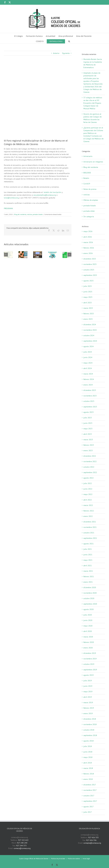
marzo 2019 (88, 702)
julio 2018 (88, 746)
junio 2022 (88, 489)
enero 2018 (88, 779)
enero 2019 (88, 713)
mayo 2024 (88, 363)
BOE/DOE (87, 173)
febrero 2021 (89, 576)
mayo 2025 (88, 297)
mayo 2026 (88, 231)
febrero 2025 (89, 314)
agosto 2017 (89, 807)
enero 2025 (88, 319)
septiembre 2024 (90, 341)
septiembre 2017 (90, 801)
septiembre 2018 (90, 735)
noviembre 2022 (90, 461)
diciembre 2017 (90, 785)
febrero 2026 (89, 248)
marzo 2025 (88, 308)
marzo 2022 (88, 505)
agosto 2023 (89, 412)
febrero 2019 (89, 708)
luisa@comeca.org (11, 198)
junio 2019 (88, 686)
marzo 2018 (88, 768)
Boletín (86, 178)
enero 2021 (88, 582)
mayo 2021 (88, 560)
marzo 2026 (88, 242)
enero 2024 (88, 385)
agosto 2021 (89, 544)
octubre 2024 (89, 335)
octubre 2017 (89, 796)
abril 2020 (88, 631)
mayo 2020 (88, 626)
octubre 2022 (89, 467)
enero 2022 (88, 516)
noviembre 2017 (90, 790)
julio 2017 (88, 812)
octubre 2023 (89, 401)
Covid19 (87, 184)
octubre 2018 (89, 730)
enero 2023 (88, 450)
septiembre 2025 (90, 275)
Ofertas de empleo (91, 200)
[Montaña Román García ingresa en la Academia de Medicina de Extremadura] (8, 252)
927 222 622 (23, 840)
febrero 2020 (89, 642)
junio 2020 (88, 620)
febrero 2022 (89, 511)
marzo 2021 (88, 571)
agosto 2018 (89, 741)
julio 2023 (88, 418)
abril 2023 (88, 434)
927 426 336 (91, 840)
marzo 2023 (88, 440)
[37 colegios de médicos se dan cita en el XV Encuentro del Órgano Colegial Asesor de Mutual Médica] (38, 252)
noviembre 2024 (90, 330)
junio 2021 (88, 555)
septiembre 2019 (90, 670)
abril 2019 (88, 697)
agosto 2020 (89, 609)
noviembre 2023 (90, 396)
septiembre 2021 (90, 538)
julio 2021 (88, 549)
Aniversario (88, 156)
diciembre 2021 (90, 522)
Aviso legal (86, 859)
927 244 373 (21, 846)
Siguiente (66, 53)
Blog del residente (20, 214)
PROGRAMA (8, 208)
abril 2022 (88, 500)
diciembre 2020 (90, 587)
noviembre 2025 (90, 264)
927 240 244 (22, 843)
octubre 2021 (89, 533)
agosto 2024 (89, 346)
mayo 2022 (88, 494)
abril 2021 (88, 566)
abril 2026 (88, 237)
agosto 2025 (89, 281)
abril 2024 (88, 368)
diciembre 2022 (90, 456)
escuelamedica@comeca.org (45, 195)
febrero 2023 (89, 445)
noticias (29, 214)
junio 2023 (88, 423)
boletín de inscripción (52, 192)
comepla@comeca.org (92, 843)
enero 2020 (88, 648)
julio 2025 (88, 286)
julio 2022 (88, 483)
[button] (69, 41)
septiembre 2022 (90, 472)
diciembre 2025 (90, 259)
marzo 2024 (88, 374)
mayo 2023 (88, 429)
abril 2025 (88, 303)
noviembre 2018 (90, 724)
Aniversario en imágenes (93, 162)
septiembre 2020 (90, 604)
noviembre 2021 (90, 527)
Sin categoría (89, 217)
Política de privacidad (58, 859)
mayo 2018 (88, 757)
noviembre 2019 (90, 659)
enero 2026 (88, 253)
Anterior (56, 53)
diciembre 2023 (90, 390)
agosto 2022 (89, 478)
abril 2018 (88, 763)
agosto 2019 (89, 675)
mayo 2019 (88, 692)
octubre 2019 (89, 664)
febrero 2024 (89, 379)
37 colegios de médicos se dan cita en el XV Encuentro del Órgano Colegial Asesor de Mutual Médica (93, 103)
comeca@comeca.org (22, 848)
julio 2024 (88, 352)
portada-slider (89, 211)
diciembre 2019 (90, 653)
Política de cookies (74, 859)
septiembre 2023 (90, 407)
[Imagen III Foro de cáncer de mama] (38, 99)
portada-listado (38, 214)
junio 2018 (88, 752)
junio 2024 (88, 357)
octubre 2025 (89, 270)
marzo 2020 (88, 637)
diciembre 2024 (90, 325)
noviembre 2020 (90, 593)
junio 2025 (88, 292)
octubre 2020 (89, 598)
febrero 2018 (89, 774)
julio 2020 (88, 615)
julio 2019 (88, 681)
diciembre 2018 (90, 719)
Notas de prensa (90, 189)
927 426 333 (93, 837)
